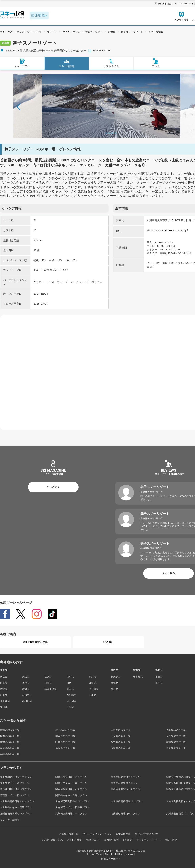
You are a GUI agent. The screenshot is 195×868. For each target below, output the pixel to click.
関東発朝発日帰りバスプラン (16, 777)
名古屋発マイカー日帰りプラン (72, 807)
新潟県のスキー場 (10, 742)
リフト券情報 (111, 63)
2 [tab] (109, 133)
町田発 (4, 695)
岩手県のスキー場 (65, 730)
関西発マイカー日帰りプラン (71, 795)
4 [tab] (116, 133)
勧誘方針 (109, 642)
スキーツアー (22, 63)
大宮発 (26, 677)
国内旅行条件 (111, 840)
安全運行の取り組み (52, 840)
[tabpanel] (111, 106)
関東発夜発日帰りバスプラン (71, 777)
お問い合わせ (93, 840)
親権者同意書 (123, 834)
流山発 (70, 689)
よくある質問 (74, 840)
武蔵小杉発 (50, 689)
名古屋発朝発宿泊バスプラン (127, 801)
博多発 (159, 683)
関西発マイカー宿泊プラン (15, 795)
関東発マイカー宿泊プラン (15, 783)
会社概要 (127, 840)
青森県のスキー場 (10, 730)
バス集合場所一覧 (69, 834)
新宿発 (4, 677)
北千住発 (5, 701)
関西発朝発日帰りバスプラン (16, 789)
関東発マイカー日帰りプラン (71, 783)
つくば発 (94, 689)
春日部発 (27, 701)
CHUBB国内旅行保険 (35, 642)
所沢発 (26, 689)
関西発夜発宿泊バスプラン (126, 789)
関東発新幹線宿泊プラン (124, 783)
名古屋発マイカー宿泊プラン (16, 807)
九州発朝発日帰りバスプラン (16, 814)
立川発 (4, 707)
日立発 (92, 683)
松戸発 (70, 677)
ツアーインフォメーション (97, 834)
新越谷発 (27, 695)
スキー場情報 (156, 32)
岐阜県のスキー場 (65, 742)
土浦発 (92, 695)
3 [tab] (112, 133)
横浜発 (48, 677)
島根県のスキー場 (65, 748)
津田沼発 (71, 701)
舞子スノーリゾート (132, 32)
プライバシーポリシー (149, 840)
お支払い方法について (147, 834)
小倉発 (159, 677)
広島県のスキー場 (121, 748)
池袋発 (4, 689)
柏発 (69, 683)
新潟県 (112, 32)
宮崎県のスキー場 (10, 754)
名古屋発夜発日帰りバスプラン (72, 801)
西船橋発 (71, 695)
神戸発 (115, 689)
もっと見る (53, 487)
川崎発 (48, 683)
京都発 (115, 683)
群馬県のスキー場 (65, 736)
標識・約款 (171, 840)
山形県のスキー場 (121, 730)
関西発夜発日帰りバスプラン (71, 789)
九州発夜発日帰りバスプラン (71, 814)
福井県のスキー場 (121, 742)
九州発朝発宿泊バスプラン (126, 814)
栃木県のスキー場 (10, 736)
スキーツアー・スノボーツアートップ (21, 32)
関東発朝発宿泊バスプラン (126, 777)
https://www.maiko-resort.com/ (166, 230)
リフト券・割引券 (10, 820)
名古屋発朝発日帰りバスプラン (17, 801)
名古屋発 (138, 677)
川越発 (26, 683)
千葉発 (70, 707)
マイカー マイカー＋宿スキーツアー (82, 32)
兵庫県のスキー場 (10, 748)
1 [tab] (106, 133)
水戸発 (92, 677)
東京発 (4, 683)
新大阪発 (116, 677)
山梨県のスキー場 (121, 736)
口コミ (156, 63)
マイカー (52, 32)
